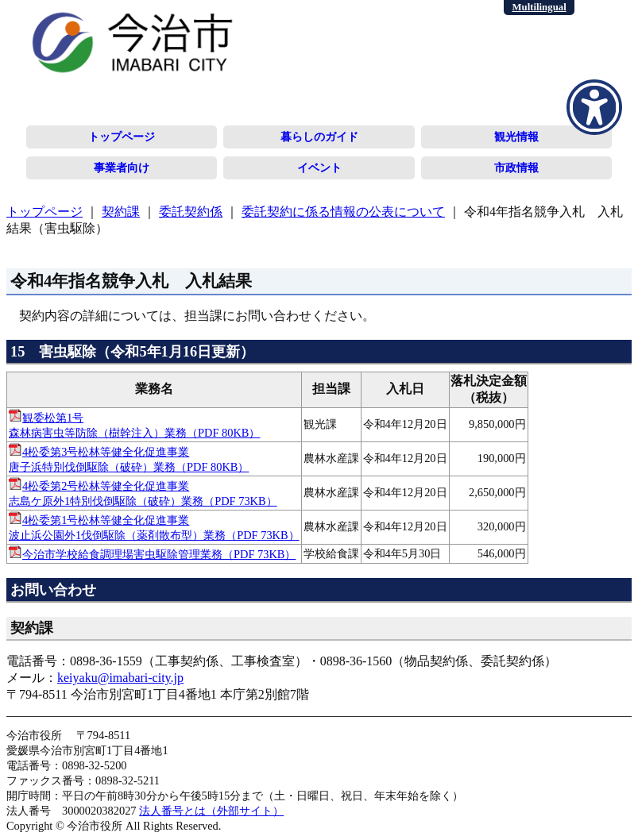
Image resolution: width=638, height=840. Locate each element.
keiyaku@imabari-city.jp (120, 678)
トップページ (122, 137)
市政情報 (516, 168)
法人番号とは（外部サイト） (211, 811)
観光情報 (516, 137)
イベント (319, 168)
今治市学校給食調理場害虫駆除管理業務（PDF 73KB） (159, 554)
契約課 (121, 212)
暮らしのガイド (319, 137)
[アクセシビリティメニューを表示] (594, 107)
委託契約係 (191, 212)
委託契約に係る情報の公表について (343, 212)
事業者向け (122, 168)
